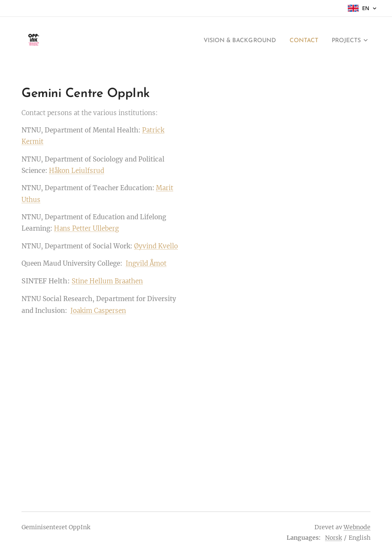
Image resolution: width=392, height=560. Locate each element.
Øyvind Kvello (156, 246)
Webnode (357, 527)
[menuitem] (226, 41)
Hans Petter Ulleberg (86, 228)
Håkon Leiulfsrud (77, 171)
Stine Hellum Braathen (107, 281)
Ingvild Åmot (146, 263)
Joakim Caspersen (98, 311)
